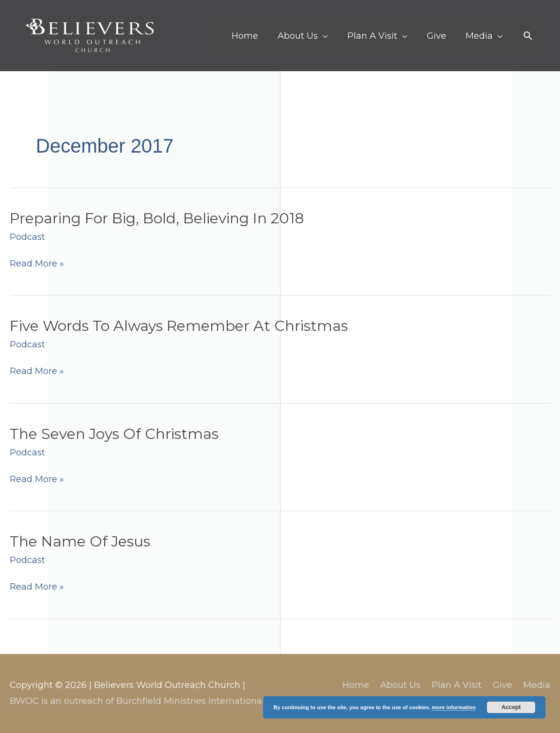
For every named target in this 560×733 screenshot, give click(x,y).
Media (537, 685)
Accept (511, 707)
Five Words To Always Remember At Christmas (179, 326)
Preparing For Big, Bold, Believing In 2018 (157, 218)
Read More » (37, 264)
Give (502, 685)
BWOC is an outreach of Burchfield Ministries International (137, 701)
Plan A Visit (457, 685)
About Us (400, 685)
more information (453, 707)
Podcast (27, 237)
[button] (528, 36)
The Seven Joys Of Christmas (114, 434)
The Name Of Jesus (80, 541)
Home (356, 685)
